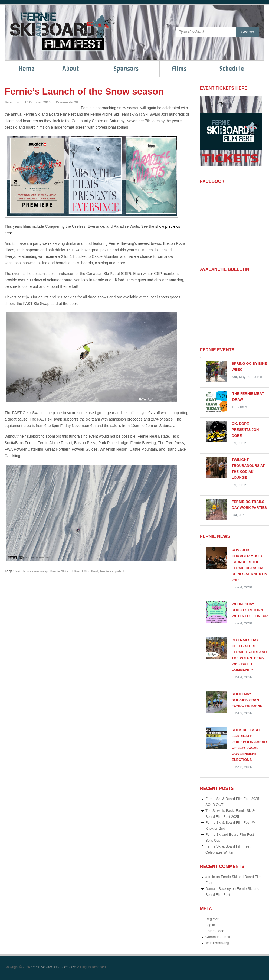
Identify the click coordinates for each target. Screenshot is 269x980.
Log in (210, 925)
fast (17, 571)
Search (248, 32)
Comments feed (218, 937)
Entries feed (215, 931)
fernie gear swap (35, 571)
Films (179, 69)
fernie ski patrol (112, 571)
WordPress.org (217, 943)
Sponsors (126, 69)
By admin (12, 102)
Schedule (232, 69)
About (71, 69)
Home (27, 69)
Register (212, 919)
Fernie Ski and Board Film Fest (74, 571)
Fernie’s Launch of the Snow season (84, 91)
